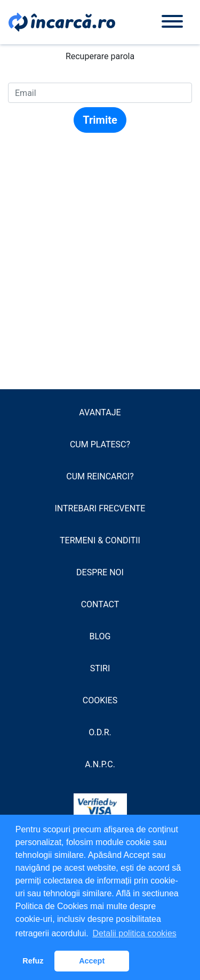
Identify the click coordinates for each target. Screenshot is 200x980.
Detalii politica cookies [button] (134, 933)
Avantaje (100, 412)
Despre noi (100, 572)
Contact (100, 604)
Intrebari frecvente (100, 508)
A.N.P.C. (100, 764)
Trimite (100, 120)
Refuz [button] (33, 961)
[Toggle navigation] (172, 22)
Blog (100, 636)
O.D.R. (100, 732)
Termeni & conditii (100, 540)
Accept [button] (92, 961)
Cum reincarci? (100, 476)
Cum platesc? (100, 444)
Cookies (100, 700)
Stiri (100, 668)
